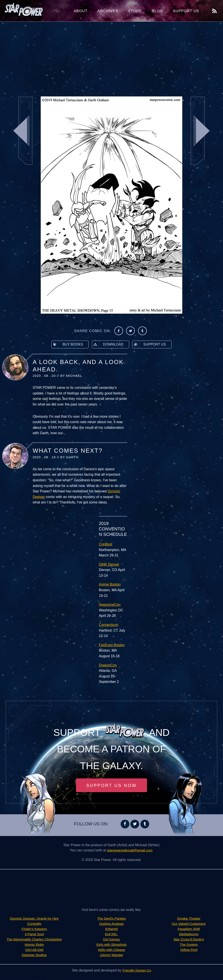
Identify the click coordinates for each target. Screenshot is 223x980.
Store (135, 11)
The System (189, 945)
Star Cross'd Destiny (189, 939)
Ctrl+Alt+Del (34, 950)
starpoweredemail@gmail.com (130, 850)
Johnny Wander (111, 955)
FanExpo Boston (112, 645)
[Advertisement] (111, 56)
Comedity (34, 924)
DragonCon (108, 665)
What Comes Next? (68, 451)
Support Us (186, 11)
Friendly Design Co (137, 971)
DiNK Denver (109, 564)
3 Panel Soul (34, 934)
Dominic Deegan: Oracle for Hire (34, 919)
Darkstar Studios (34, 955)
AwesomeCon (110, 605)
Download (108, 344)
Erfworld (112, 929)
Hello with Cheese (112, 950)
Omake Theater (189, 919)
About (81, 11)
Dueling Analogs (111, 924)
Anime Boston (110, 584)
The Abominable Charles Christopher (34, 939)
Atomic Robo (34, 945)
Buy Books (67, 344)
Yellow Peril (189, 950)
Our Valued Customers (189, 924)
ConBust (106, 544)
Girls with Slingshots (111, 945)
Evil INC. (111, 934)
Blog (157, 11)
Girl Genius (111, 939)
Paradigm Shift (189, 929)
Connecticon (109, 625)
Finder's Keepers (34, 929)
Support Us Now (111, 785)
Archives (108, 11)
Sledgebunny (189, 934)
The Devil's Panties (111, 919)
